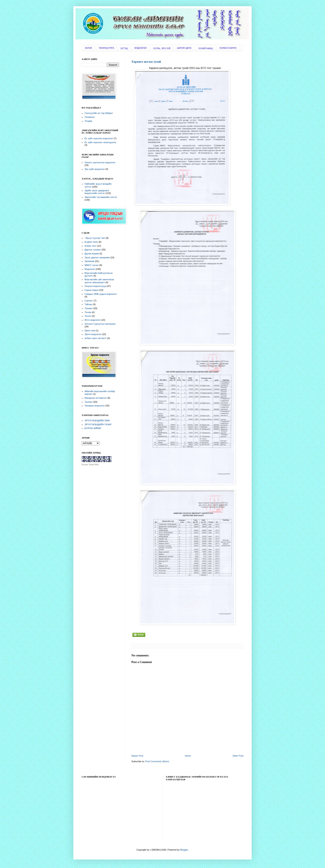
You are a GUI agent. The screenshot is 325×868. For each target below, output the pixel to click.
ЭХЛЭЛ (88, 48)
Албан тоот (90, 246)
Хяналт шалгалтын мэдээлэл (100, 162)
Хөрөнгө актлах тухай (146, 62)
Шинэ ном (90, 330)
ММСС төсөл (92, 265)
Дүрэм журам (92, 254)
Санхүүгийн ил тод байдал (99, 113)
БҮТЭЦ (124, 48)
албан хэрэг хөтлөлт (96, 338)
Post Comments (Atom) (157, 761)
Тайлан (88, 304)
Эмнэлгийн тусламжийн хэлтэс (101, 197)
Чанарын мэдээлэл (95, 406)
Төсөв (88, 312)
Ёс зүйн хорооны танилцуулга (100, 142)
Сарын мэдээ (92, 290)
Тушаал (89, 308)
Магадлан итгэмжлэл (96, 398)
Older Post (238, 756)
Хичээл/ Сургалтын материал (100, 324)
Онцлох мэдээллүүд (95, 286)
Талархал (90, 117)
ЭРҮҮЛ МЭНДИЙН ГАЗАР (98, 424)
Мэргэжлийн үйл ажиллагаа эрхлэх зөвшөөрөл (99, 281)
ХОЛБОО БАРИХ (228, 48)
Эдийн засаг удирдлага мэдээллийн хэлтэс (97, 192)
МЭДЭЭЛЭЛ (141, 48)
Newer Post (137, 756)
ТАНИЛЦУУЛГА (106, 48)
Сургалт (89, 301)
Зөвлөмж (90, 261)
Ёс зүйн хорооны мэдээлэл (99, 138)
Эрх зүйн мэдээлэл (95, 169)
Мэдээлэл (90, 269)
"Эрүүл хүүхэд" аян (95, 238)
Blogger (184, 850)
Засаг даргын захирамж (97, 257)
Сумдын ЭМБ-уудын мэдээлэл (101, 294)
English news (91, 242)
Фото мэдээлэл (93, 320)
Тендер (88, 121)
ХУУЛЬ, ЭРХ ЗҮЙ (162, 48)
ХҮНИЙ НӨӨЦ (206, 48)
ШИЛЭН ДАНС (184, 48)
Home (188, 756)
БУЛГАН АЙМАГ (93, 428)
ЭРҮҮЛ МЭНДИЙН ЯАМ (97, 421)
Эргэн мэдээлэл (93, 334)
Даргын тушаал (93, 250)
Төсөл (88, 316)
